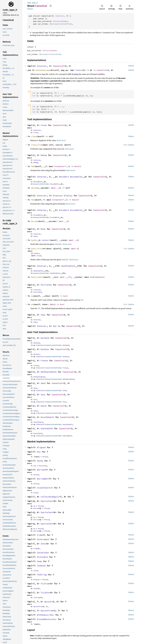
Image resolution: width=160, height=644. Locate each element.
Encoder (63, 210)
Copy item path (51, 6)
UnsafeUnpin (47, 417)
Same (39, 561)
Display (57, 196)
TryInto (45, 593)
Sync (43, 395)
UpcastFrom (38, 606)
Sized (39, 256)
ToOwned (41, 566)
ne (32, 304)
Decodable (75, 177)
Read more (61, 140)
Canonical (58, 66)
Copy (43, 315)
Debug (44, 155)
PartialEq (46, 285)
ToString (42, 575)
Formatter (59, 166)
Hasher (46, 240)
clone (34, 136)
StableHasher (97, 277)
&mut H (74, 249)
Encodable (75, 210)
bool (66, 296)
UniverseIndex (60, 21)
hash (33, 240)
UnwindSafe (47, 428)
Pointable (42, 557)
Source (30, 9)
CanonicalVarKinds (63, 24)
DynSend (45, 338)
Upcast (48, 602)
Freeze (44, 361)
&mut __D (56, 188)
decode (34, 188)
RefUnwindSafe (49, 372)
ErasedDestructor (47, 619)
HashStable (68, 266)
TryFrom (45, 584)
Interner (60, 16)
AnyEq (40, 461)
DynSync (45, 349)
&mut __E (63, 221)
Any (39, 452)
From (39, 535)
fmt (33, 166)
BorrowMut (42, 479)
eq (32, 296)
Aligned (41, 447)
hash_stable (37, 277)
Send (43, 383)
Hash (43, 229)
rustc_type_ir (33, 3)
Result (78, 166)
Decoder (63, 177)
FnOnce (79, 70)
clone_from (37, 145)
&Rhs (52, 304)
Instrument (43, 539)
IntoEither (43, 553)
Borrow (41, 470)
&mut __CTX (66, 277)
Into (43, 544)
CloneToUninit (45, 488)
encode (34, 221)
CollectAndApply (50, 497)
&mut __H (73, 240)
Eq (54, 326)
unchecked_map (43, 70)
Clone (44, 125)
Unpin (44, 406)
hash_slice (37, 249)
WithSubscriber (46, 615)
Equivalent (47, 501)
